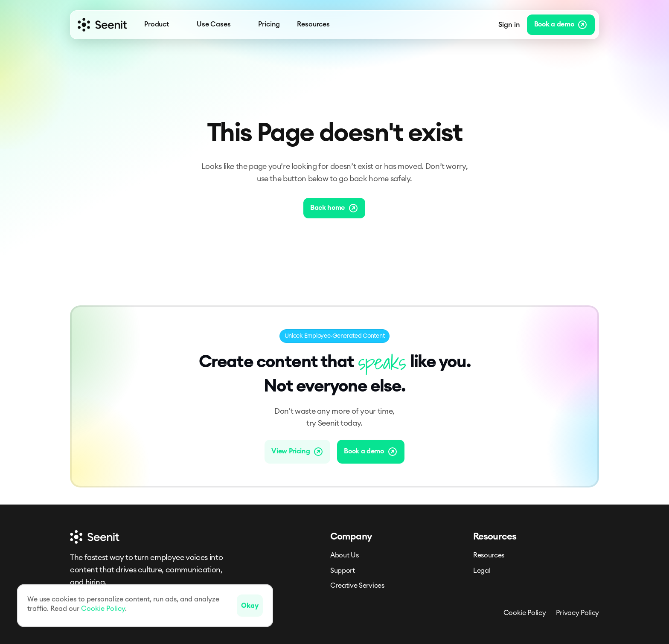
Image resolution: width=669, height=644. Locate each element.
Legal (482, 571)
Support (343, 571)
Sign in (509, 25)
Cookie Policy (525, 613)
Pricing (269, 24)
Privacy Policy (577, 613)
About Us (344, 555)
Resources (489, 555)
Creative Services (357, 586)
